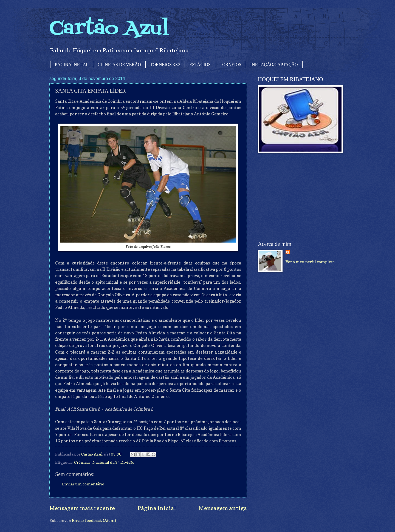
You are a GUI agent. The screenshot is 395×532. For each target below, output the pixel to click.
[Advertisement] (299, 197)
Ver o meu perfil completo (310, 262)
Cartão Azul (109, 29)
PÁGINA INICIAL (72, 65)
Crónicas (82, 462)
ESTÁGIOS (200, 65)
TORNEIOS (231, 65)
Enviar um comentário (83, 484)
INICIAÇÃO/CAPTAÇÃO (274, 65)
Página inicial (157, 508)
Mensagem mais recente (82, 508)
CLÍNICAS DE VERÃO (119, 65)
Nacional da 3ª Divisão (113, 462)
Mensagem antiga (223, 508)
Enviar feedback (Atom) (94, 520)
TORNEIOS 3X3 (165, 65)
